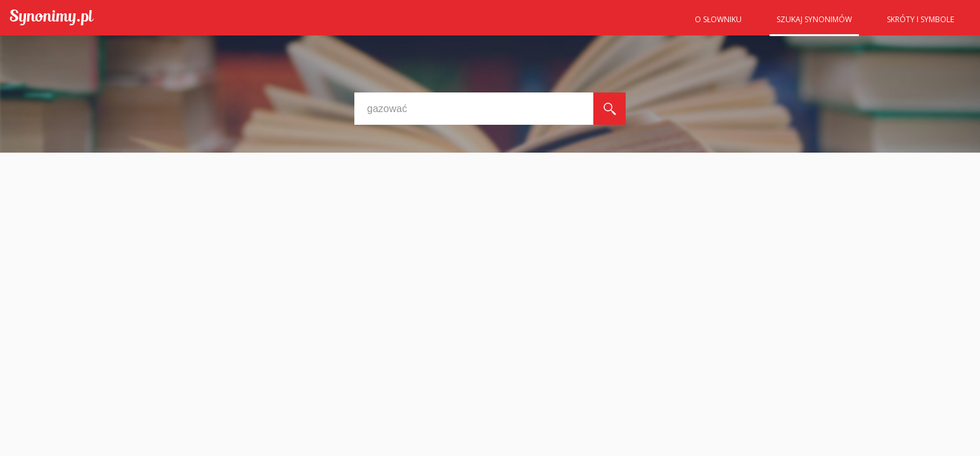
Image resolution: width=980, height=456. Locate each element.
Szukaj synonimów (814, 19)
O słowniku (718, 19)
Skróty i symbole (920, 19)
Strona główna (657, 23)
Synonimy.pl (52, 18)
